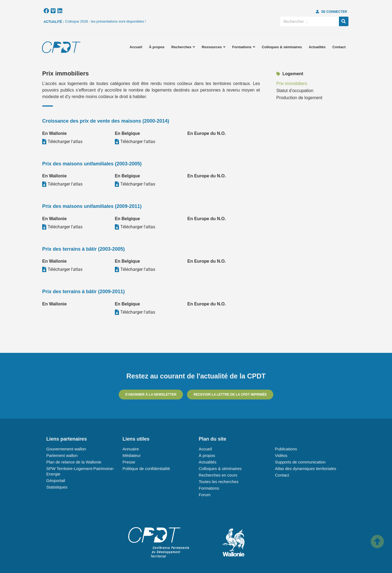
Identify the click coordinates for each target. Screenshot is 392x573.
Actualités (317, 47)
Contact (339, 47)
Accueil (136, 47)
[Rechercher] (344, 21)
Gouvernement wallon (66, 449)
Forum (205, 495)
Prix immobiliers (292, 84)
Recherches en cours (218, 475)
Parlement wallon (62, 455)
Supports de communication (300, 462)
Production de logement (299, 98)
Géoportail (56, 480)
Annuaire (131, 449)
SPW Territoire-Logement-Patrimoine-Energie (80, 471)
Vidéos (281, 455)
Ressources (214, 47)
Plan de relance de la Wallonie (74, 462)
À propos (157, 47)
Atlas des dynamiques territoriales (306, 469)
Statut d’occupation (295, 91)
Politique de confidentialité (146, 469)
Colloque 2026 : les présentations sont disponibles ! (105, 21)
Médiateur (132, 455)
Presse (129, 462)
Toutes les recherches (219, 482)
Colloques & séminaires (282, 47)
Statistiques (57, 487)
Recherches (183, 47)
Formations (244, 47)
